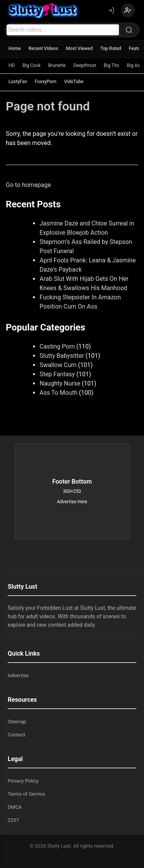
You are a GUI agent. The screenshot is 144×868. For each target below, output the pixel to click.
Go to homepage (28, 185)
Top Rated (111, 48)
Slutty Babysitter (62, 356)
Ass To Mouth (58, 393)
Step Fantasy (57, 374)
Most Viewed (79, 48)
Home (15, 48)
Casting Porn (57, 346)
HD (12, 65)
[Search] (129, 30)
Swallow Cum (58, 365)
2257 (13, 820)
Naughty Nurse (60, 383)
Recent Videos (43, 48)
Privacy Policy (23, 781)
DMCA (15, 807)
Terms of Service (26, 794)
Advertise (18, 675)
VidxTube (74, 82)
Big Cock (31, 65)
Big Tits (111, 65)
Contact (16, 735)
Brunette (57, 65)
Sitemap (17, 722)
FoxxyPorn (46, 82)
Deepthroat (85, 65)
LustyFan (18, 82)
